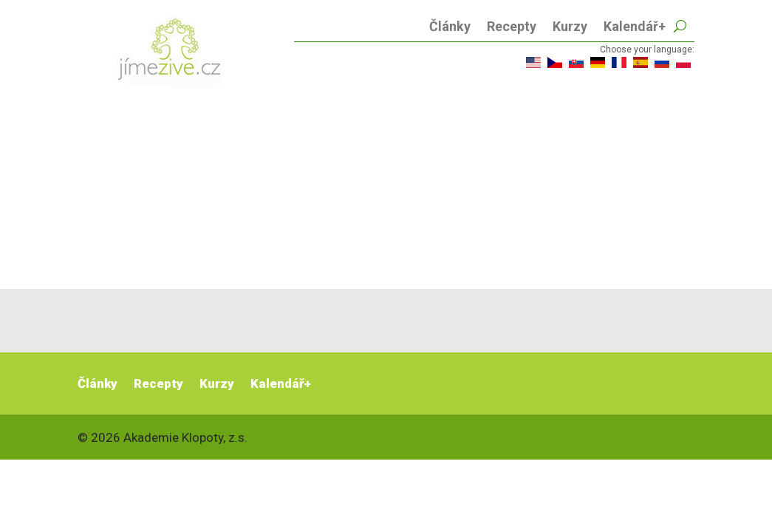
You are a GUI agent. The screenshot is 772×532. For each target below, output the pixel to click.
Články (450, 28)
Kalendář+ (635, 28)
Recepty (512, 28)
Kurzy (570, 28)
